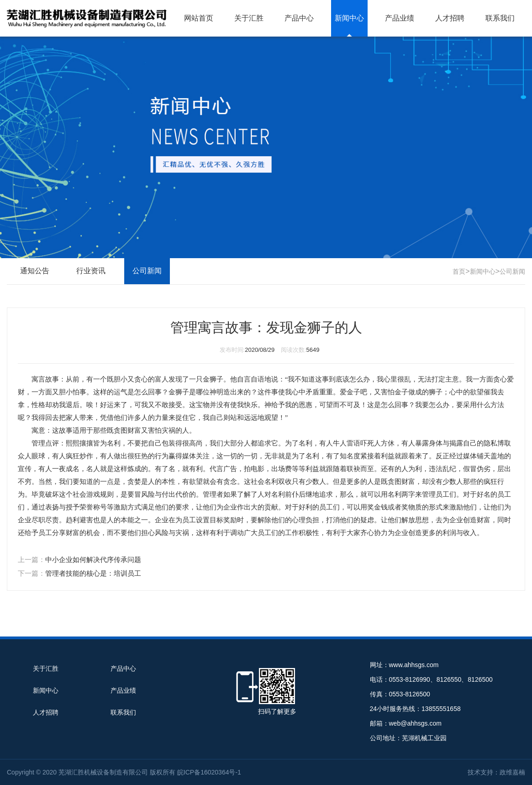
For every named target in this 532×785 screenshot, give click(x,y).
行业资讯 (91, 271)
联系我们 (500, 18)
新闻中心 (349, 18)
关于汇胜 (249, 18)
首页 (459, 271)
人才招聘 (450, 18)
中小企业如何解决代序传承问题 (93, 560)
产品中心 (299, 18)
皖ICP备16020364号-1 (209, 772)
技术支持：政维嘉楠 (496, 772)
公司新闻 (512, 271)
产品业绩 (400, 18)
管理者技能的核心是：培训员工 (93, 573)
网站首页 (199, 18)
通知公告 (35, 271)
